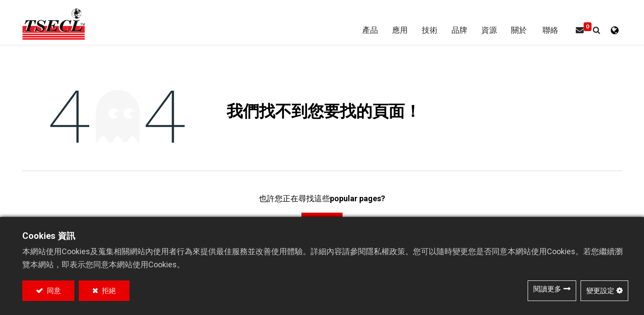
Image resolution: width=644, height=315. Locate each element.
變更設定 (600, 291)
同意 (53, 291)
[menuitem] (459, 32)
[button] (596, 32)
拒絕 (108, 291)
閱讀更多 (547, 289)
